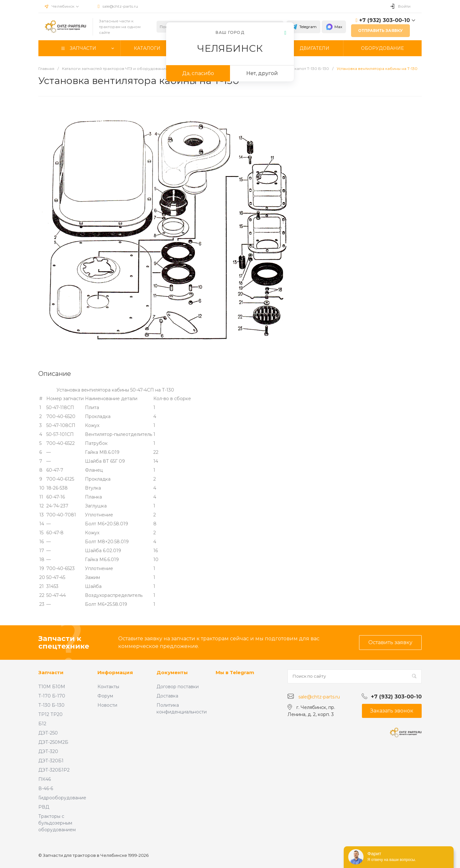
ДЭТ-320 (48, 751)
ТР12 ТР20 (50, 714)
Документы (172, 672)
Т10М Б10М (52, 687)
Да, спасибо (198, 73)
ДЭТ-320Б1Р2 (54, 770)
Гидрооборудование (62, 798)
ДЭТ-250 (48, 733)
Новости (107, 705)
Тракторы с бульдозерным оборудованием (57, 823)
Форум (105, 696)
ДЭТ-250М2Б (53, 742)
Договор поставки (178, 687)
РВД (44, 807)
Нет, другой (262, 73)
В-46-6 (46, 788)
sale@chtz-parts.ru (120, 6)
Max (334, 27)
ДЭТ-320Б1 (51, 761)
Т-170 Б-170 (52, 696)
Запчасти (51, 672)
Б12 (42, 724)
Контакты (108, 687)
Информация (115, 672)
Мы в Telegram (235, 672)
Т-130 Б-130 (51, 705)
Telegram (303, 27)
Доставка (167, 696)
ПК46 (45, 779)
